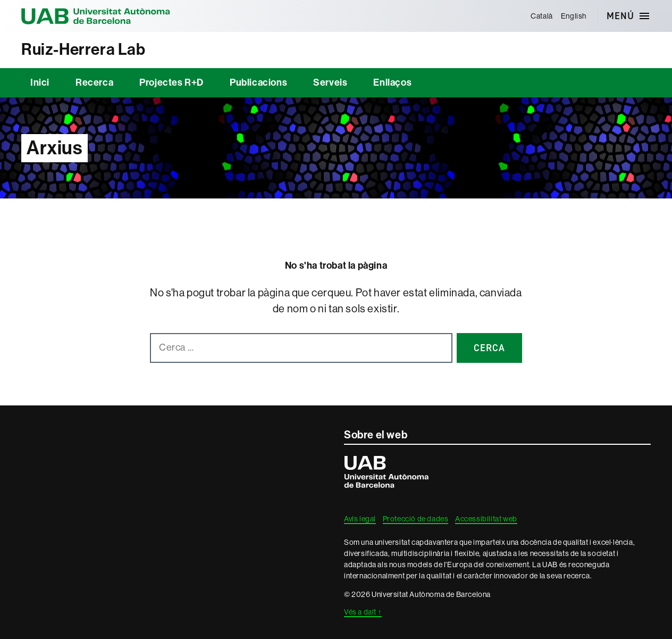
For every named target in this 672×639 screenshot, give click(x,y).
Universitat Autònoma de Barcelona (96, 16)
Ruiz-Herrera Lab (83, 49)
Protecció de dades (416, 519)
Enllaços (392, 82)
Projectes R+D (171, 82)
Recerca (94, 82)
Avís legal (360, 519)
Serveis (330, 82)
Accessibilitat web (486, 519)
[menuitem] (542, 16)
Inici (40, 82)
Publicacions (258, 82)
